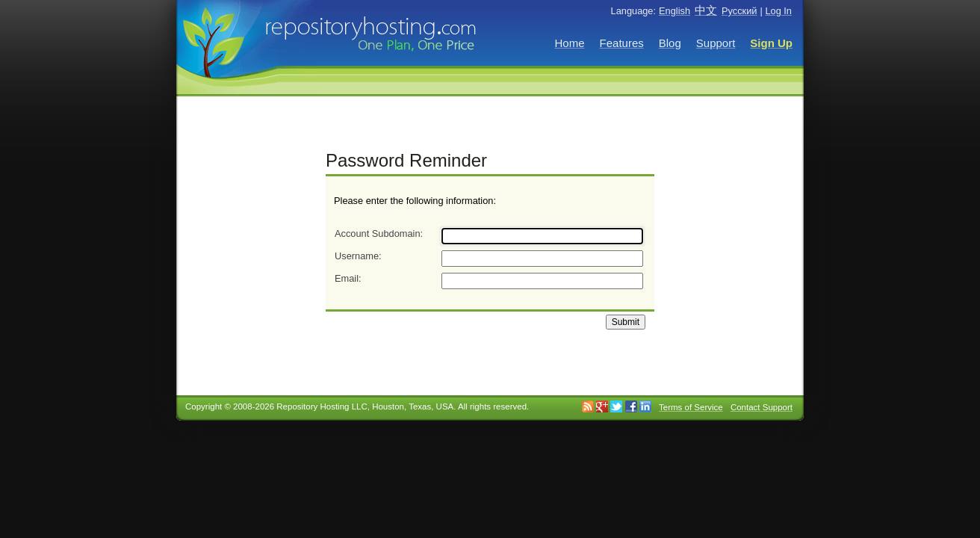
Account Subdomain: (379, 234)
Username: (358, 256)
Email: (348, 278)
